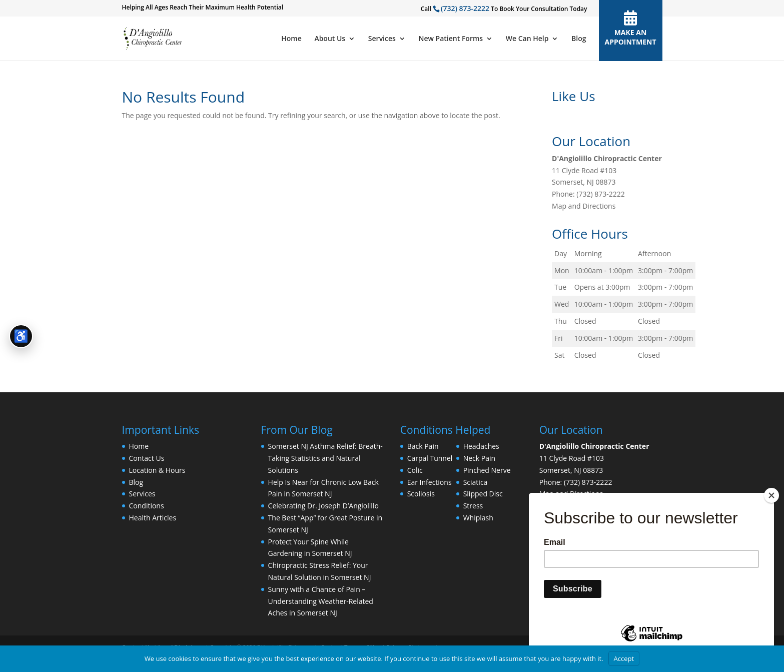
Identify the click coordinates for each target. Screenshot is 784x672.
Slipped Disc (483, 494)
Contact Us (147, 458)
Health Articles (153, 518)
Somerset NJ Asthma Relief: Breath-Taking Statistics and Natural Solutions (325, 458)
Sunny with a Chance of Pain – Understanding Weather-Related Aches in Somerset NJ (321, 601)
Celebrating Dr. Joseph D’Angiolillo (323, 506)
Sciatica (476, 482)
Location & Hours (157, 470)
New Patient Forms (451, 39)
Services (382, 39)
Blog (579, 39)
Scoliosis (421, 494)
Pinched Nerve (487, 470)
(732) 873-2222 (465, 8)
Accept (624, 658)
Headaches (481, 446)
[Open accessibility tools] (21, 336)
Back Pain (423, 446)
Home (291, 39)
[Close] (771, 495)
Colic (415, 470)
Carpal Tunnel (430, 458)
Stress (473, 506)
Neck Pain (479, 458)
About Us (330, 39)
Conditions (147, 506)
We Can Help (527, 39)
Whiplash (478, 518)
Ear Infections (430, 482)
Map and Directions (584, 206)
